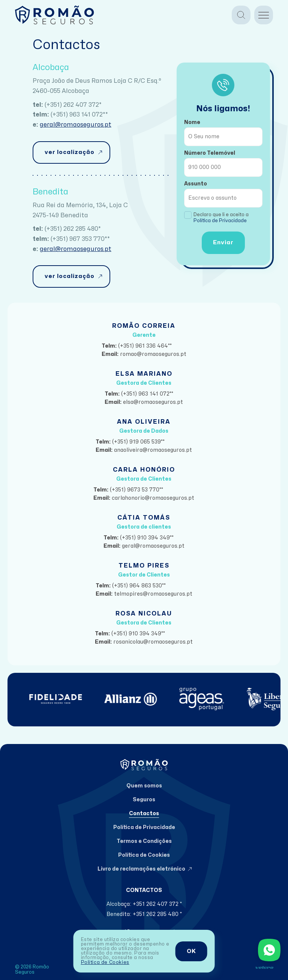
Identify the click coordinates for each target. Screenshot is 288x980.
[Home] (55, 15)
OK (191, 951)
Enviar (223, 243)
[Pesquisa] (241, 15)
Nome (192, 122)
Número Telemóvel (210, 153)
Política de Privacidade (220, 221)
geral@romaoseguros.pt (76, 125)
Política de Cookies (105, 962)
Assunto (196, 184)
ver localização (70, 152)
